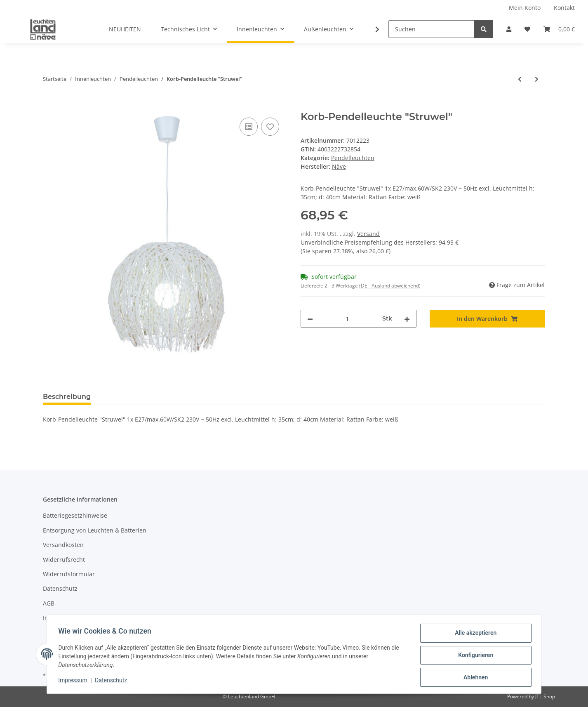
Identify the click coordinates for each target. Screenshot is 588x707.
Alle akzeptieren (474, 635)
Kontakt (564, 8)
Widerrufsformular (69, 574)
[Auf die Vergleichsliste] (249, 127)
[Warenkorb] (559, 29)
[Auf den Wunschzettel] (270, 127)
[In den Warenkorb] (49, 106)
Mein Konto (525, 8)
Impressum (59, 618)
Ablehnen (474, 678)
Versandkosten (63, 545)
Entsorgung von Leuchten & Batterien (95, 530)
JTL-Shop (545, 696)
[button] (509, 29)
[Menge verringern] (310, 319)
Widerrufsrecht (64, 560)
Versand (368, 234)
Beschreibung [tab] (67, 397)
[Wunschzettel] (527, 29)
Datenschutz (60, 588)
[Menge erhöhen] (407, 319)
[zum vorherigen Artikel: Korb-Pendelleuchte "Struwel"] (520, 79)
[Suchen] (432, 29)
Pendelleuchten (353, 158)
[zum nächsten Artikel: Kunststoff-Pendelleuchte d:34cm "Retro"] (537, 79)
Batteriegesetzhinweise (75, 515)
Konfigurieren (474, 656)
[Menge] (348, 319)
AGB (49, 603)
